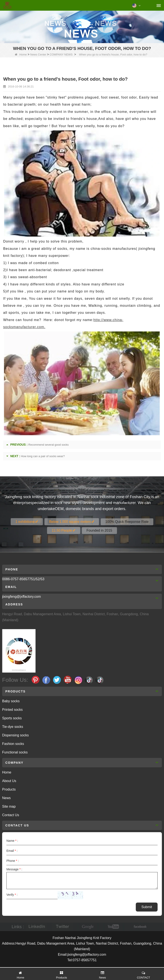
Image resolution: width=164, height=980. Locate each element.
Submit (147, 907)
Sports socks (12, 718)
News (6, 798)
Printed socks (12, 710)
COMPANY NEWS (61, 55)
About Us (9, 781)
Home (21, 55)
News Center (38, 55)
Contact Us (11, 815)
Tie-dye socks (13, 727)
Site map (9, 806)
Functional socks (15, 752)
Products (9, 789)
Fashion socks (13, 744)
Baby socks (11, 701)
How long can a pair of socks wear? (43, 456)
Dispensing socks (16, 735)
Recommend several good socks (49, 445)
